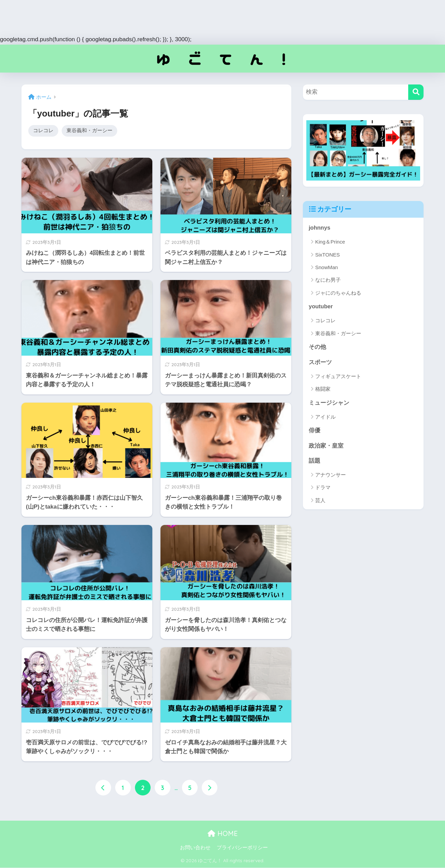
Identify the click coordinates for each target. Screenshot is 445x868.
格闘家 (323, 390)
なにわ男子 (328, 280)
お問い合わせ (195, 848)
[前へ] (103, 788)
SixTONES (327, 255)
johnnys (320, 228)
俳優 (314, 431)
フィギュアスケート (338, 377)
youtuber (321, 307)
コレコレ (43, 131)
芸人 (320, 502)
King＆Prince (330, 242)
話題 (314, 462)
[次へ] (210, 788)
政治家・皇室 (326, 446)
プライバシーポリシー (242, 848)
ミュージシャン (329, 404)
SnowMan (327, 267)
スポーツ (320, 363)
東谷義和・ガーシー (89, 131)
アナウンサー (331, 476)
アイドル (325, 417)
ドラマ (323, 489)
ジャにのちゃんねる (338, 293)
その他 (317, 347)
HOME (223, 833)
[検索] (416, 92)
